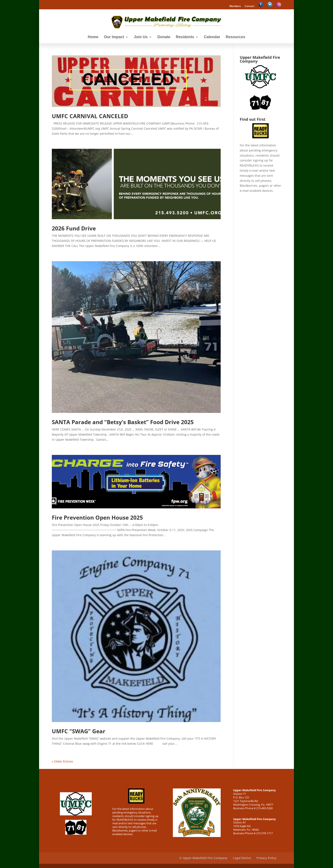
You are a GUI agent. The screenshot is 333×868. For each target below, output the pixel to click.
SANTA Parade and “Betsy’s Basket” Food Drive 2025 (123, 422)
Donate (164, 37)
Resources (236, 37)
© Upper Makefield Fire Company (203, 858)
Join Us (141, 37)
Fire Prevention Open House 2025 (97, 517)
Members (235, 6)
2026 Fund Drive (74, 228)
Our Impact (114, 37)
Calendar (212, 37)
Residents (185, 37)
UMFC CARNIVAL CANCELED (90, 116)
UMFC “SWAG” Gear (79, 731)
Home (93, 37)
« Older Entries (62, 761)
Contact (250, 6)
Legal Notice (242, 858)
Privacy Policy (267, 858)
